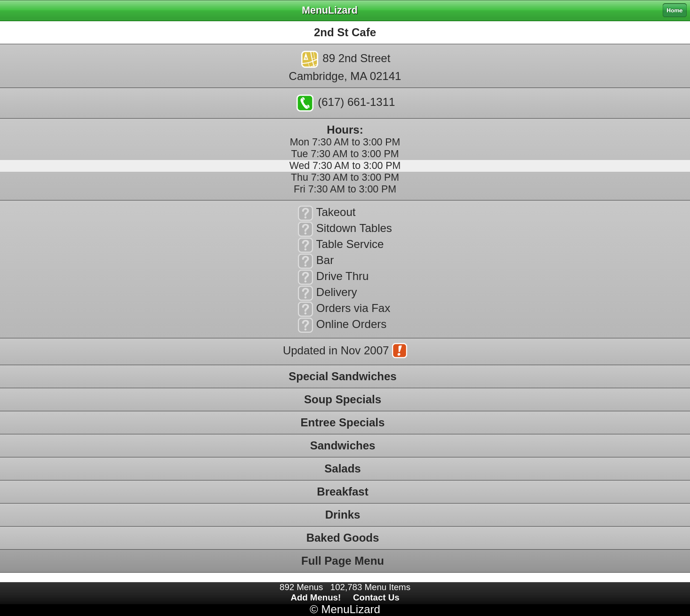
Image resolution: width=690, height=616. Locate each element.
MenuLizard (350, 609)
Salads (342, 468)
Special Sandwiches (342, 376)
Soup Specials (343, 399)
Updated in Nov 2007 (345, 352)
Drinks (343, 515)
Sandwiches (343, 445)
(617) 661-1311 (346, 103)
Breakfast (342, 492)
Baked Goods (343, 538)
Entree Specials (343, 422)
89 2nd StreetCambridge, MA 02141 (345, 67)
